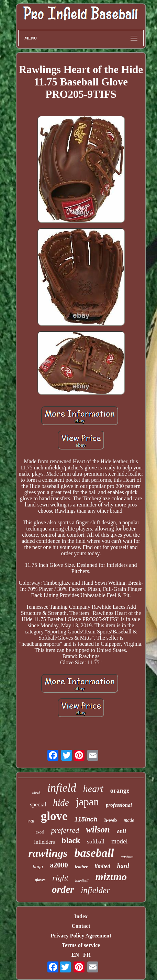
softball (96, 842)
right (60, 878)
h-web (111, 820)
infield (61, 788)
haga (38, 866)
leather (81, 867)
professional (119, 805)
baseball (94, 853)
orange (120, 790)
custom (127, 857)
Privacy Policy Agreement (81, 936)
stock (36, 792)
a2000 (59, 865)
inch (31, 821)
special (38, 804)
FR (87, 955)
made (129, 820)
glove (54, 816)
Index (81, 916)
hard (123, 866)
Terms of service (81, 945)
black (71, 841)
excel (40, 832)
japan (87, 802)
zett (122, 831)
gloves (40, 880)
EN (75, 955)
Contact (81, 926)
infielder (95, 890)
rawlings (48, 853)
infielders (44, 842)
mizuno (111, 877)
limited (102, 866)
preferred (65, 830)
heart (93, 789)
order (63, 889)
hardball (82, 880)
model (120, 841)
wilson (98, 830)
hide (61, 803)
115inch (86, 819)
